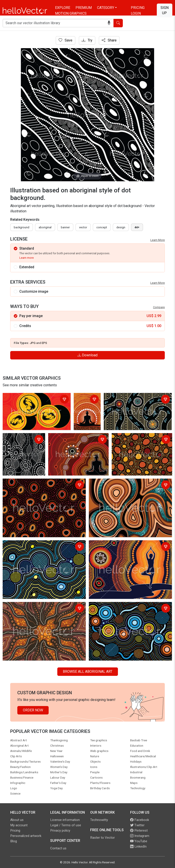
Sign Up (165, 10)
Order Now (33, 710)
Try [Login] (87, 40)
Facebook (140, 820)
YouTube (139, 841)
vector (83, 227)
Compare (159, 307)
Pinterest (139, 831)
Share (109, 40)
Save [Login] (66, 40)
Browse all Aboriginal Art (88, 672)
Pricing (138, 8)
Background (22, 227)
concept (102, 227)
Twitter (137, 825)
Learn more (27, 258)
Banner (65, 227)
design (121, 227)
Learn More (158, 240)
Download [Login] (87, 355)
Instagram (140, 836)
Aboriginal (45, 227)
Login (136, 13)
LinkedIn (138, 846)
